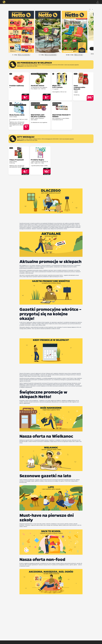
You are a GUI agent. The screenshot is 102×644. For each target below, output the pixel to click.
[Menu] (98, 2)
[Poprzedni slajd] (90, 9)
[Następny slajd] (93, 9)
